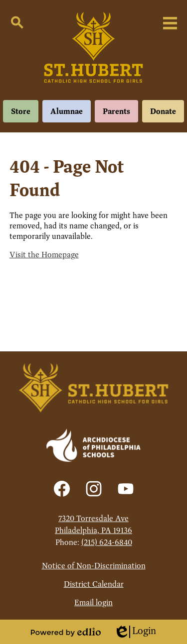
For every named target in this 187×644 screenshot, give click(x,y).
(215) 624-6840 (107, 542)
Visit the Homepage (44, 255)
